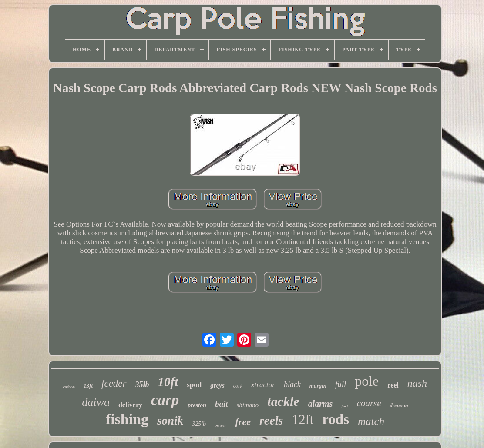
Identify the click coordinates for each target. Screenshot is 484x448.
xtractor (263, 385)
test (345, 406)
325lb (199, 424)
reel (393, 385)
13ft (88, 386)
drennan (399, 405)
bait (222, 404)
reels (271, 420)
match (371, 421)
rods (336, 419)
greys (217, 385)
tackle (283, 401)
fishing (127, 419)
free (243, 422)
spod (194, 385)
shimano (248, 405)
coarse (369, 403)
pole (367, 381)
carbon (69, 387)
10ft (168, 382)
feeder (114, 383)
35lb (142, 384)
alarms (321, 404)
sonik (170, 421)
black (292, 384)
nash (417, 383)
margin (318, 386)
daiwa (96, 402)
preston (197, 405)
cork (238, 386)
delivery (130, 405)
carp (165, 400)
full (341, 384)
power (221, 425)
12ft (302, 420)
